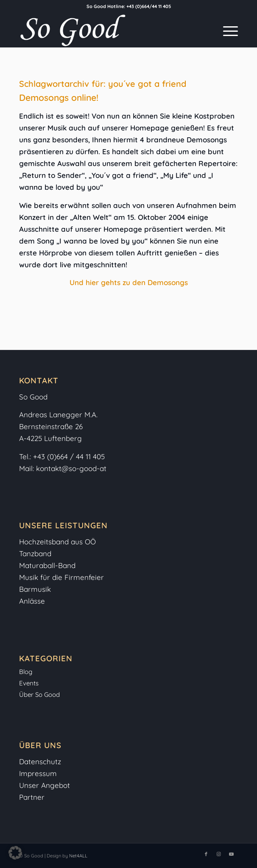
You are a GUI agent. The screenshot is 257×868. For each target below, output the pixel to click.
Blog (26, 672)
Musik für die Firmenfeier (61, 577)
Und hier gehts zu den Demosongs (129, 282)
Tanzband (35, 553)
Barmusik (35, 589)
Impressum (39, 773)
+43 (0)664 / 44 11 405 (69, 456)
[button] (15, 853)
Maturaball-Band (47, 565)
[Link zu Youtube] (232, 854)
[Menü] (226, 30)
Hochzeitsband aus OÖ (57, 542)
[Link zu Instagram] (219, 854)
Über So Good (39, 695)
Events (29, 683)
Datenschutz (40, 761)
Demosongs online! (59, 97)
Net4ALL (78, 856)
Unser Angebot (45, 785)
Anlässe (32, 601)
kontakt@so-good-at (71, 468)
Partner (32, 797)
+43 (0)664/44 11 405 (149, 6)
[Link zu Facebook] (206, 854)
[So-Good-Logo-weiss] (106, 30)
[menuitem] (226, 30)
